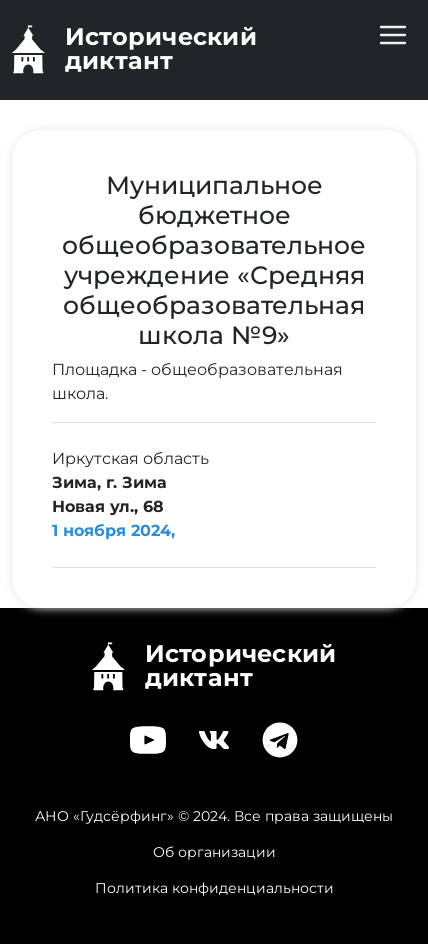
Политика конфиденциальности (214, 888)
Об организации (214, 852)
